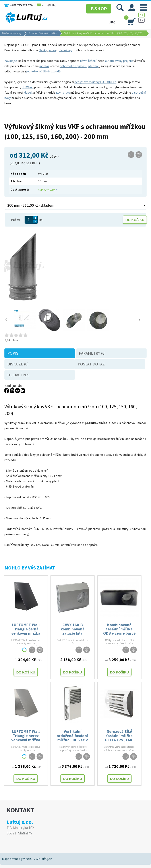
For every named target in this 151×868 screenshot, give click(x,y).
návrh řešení (88, 61)
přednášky (65, 50)
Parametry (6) (92, 353)
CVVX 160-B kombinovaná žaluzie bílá (73, 629)
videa (52, 50)
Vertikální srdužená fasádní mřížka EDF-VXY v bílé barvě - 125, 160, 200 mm (73, 735)
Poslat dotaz (91, 364)
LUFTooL (28, 87)
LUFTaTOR (63, 93)
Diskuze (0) (18, 364)
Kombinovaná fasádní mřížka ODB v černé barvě (119, 629)
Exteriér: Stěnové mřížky (43, 33)
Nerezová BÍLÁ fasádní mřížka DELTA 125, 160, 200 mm (119, 735)
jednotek (32, 71)
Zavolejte (11, 61)
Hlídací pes (18, 375)
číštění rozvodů (50, 71)
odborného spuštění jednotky (79, 66)
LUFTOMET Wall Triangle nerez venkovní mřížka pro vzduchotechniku (26, 735)
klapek (28, 93)
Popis (13, 353)
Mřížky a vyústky (12, 33)
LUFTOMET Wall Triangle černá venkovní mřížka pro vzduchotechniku (26, 629)
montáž (44, 66)
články (43, 50)
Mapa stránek (11, 859)
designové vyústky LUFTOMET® (95, 82)
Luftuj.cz (46, 859)
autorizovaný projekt (119, 61)
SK (141, 20)
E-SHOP (97, 8)
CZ (141, 15)
